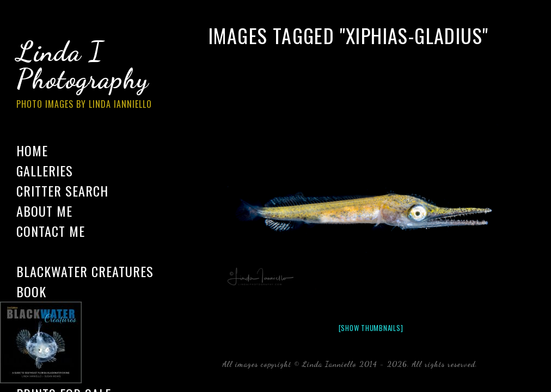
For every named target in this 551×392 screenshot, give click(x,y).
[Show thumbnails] (371, 328)
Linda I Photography (93, 76)
